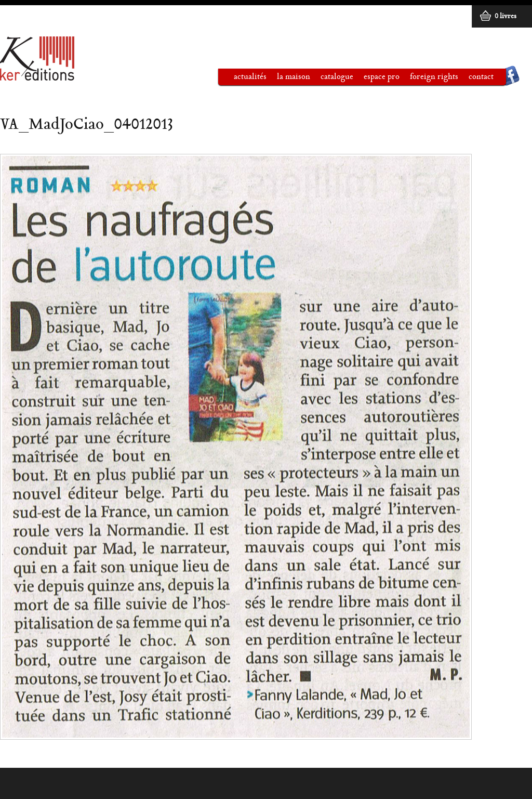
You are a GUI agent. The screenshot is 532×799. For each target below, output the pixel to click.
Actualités (250, 77)
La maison (288, 79)
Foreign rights (434, 77)
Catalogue (332, 79)
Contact (481, 77)
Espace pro (376, 79)
